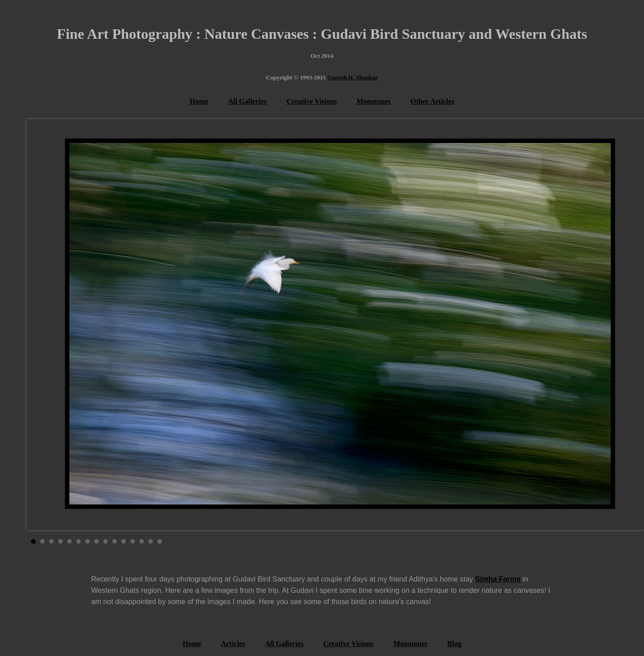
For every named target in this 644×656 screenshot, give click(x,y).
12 (133, 541)
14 (151, 541)
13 (142, 541)
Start (604, 541)
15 (160, 541)
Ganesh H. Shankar (353, 77)
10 (115, 541)
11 (124, 541)
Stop (611, 541)
